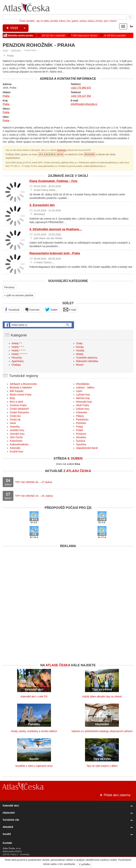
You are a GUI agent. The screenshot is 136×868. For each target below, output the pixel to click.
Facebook (12, 310)
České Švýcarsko (19, 412)
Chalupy (16, 365)
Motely (80, 354)
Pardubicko (82, 420)
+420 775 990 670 (81, 88)
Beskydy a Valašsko (21, 387)
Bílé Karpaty (17, 391)
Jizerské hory (17, 434)
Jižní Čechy (16, 437)
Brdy (12, 398)
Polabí (80, 430)
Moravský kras (84, 402)
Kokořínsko (16, 441)
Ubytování (16, 50)
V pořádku (85, 864)
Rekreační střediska (87, 361)
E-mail (70, 310)
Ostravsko (82, 412)
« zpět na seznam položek (19, 295)
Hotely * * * (18, 347)
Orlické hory (83, 409)
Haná (13, 423)
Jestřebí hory (17, 430)
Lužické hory (83, 395)
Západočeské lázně (87, 448)
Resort (80, 365)
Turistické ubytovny (87, 358)
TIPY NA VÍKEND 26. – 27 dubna (34, 482)
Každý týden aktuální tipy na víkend (102, 696)
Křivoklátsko (83, 384)
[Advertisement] (68, 575)
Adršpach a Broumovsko (23, 384)
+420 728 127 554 (81, 96)
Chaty (79, 343)
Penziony (9, 287)
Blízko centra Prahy (21, 395)
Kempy (80, 347)
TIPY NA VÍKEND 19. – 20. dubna (34, 496)
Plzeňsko (81, 423)
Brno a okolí (16, 402)
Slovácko (81, 437)
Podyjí (80, 427)
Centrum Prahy (18, 405)
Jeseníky (15, 427)
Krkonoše (15, 448)
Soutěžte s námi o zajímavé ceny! (34, 766)
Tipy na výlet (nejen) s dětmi (102, 766)
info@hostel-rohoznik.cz (84, 104)
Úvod (5, 50)
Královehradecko (19, 444)
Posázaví (81, 434)
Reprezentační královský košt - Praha (55, 253)
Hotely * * (17, 343)
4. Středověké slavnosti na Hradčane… (56, 229)
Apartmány (18, 361)
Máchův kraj (83, 398)
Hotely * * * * (18, 350)
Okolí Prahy (83, 405)
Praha (6, 96)
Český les (15, 416)
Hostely (80, 350)
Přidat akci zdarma (115, 795)
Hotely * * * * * (19, 354)
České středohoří (19, 409)
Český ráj (15, 420)
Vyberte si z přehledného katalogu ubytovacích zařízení (102, 731)
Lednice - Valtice (85, 387)
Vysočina (81, 444)
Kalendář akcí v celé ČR (34, 696)
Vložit (17, 28)
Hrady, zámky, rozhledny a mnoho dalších (34, 731)
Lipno (79, 391)
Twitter (51, 310)
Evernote (32, 310)
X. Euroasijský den (42, 205)
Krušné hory (16, 452)
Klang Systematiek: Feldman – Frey (53, 181)
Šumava (81, 441)
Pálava (80, 416)
